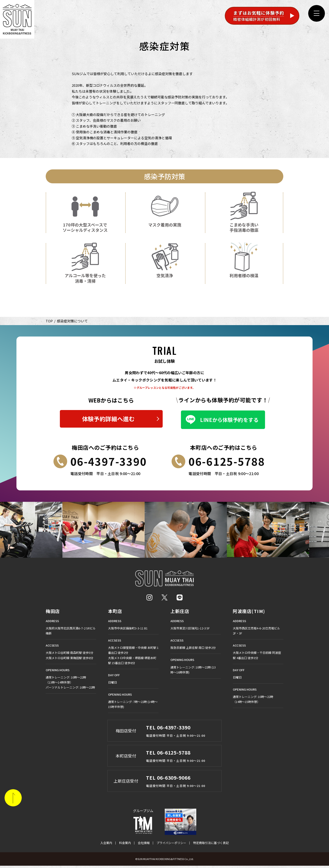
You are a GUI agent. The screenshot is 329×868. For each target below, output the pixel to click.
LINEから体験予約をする (229, 420)
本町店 (115, 614)
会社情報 (144, 845)
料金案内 (125, 845)
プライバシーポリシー (171, 845)
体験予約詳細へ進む (108, 420)
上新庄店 (180, 614)
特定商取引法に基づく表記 (211, 845)
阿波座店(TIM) (250, 614)
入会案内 (106, 845)
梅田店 (53, 614)
